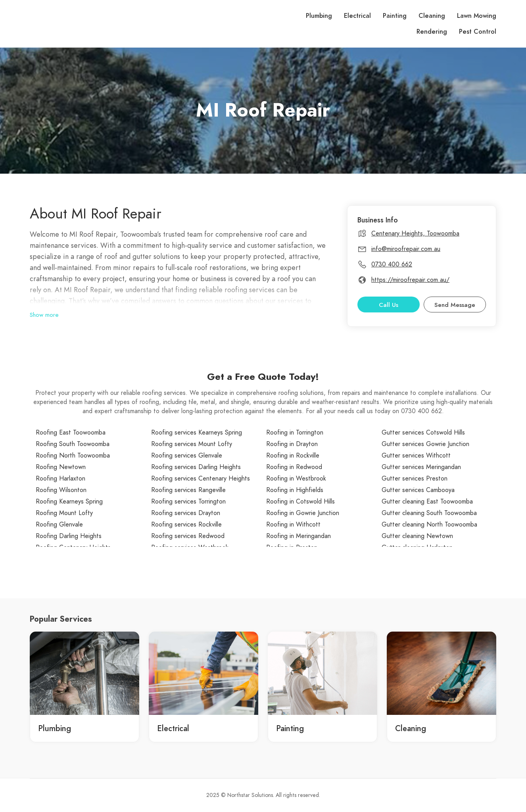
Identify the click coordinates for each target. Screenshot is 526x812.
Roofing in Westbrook (296, 479)
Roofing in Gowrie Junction (303, 513)
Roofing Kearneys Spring (69, 502)
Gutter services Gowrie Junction (425, 444)
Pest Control (478, 32)
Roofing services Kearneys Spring (197, 433)
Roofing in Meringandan (299, 536)
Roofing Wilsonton (61, 490)
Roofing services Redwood (188, 536)
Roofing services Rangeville (188, 490)
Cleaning (432, 16)
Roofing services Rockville (186, 525)
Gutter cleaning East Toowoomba (427, 502)
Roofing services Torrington (188, 502)
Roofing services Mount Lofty (192, 444)
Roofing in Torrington (295, 433)
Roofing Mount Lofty (64, 513)
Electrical (357, 16)
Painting (395, 16)
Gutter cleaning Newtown (417, 536)
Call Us (389, 305)
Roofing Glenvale (59, 525)
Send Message (455, 305)
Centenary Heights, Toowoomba (415, 234)
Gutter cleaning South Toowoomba (429, 513)
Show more (44, 315)
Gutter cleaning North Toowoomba (429, 525)
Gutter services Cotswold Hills (423, 433)
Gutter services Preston (415, 479)
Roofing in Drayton (292, 444)
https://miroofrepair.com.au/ (410, 280)
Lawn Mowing (477, 16)
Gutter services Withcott (416, 456)
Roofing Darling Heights (69, 536)
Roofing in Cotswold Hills (300, 502)
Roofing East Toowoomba (71, 433)
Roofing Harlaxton (60, 479)
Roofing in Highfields (295, 490)
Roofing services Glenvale (187, 456)
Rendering (432, 32)
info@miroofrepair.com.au (406, 249)
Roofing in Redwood (294, 467)
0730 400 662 (392, 264)
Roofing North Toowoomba (73, 456)
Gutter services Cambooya (418, 490)
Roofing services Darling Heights (196, 467)
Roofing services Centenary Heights (201, 479)
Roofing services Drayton (186, 513)
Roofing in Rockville (293, 456)
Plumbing (319, 16)
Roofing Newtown (61, 467)
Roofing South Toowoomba (73, 444)
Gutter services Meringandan (421, 467)
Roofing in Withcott (293, 525)
